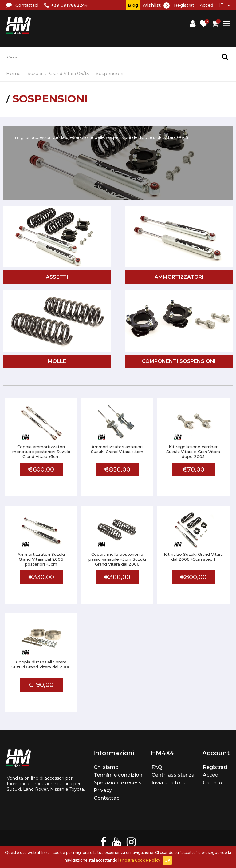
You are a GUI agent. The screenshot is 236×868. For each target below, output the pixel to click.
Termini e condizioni (119, 775)
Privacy (103, 790)
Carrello (212, 783)
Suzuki (35, 74)
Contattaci (107, 798)
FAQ (157, 767)
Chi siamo (106, 767)
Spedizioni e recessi (118, 783)
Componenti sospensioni (179, 361)
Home (13, 74)
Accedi (207, 5)
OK (167, 860)
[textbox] (118, 57)
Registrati (185, 5)
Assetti (57, 277)
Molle (57, 361)
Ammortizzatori (179, 277)
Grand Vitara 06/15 (69, 74)
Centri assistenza (173, 775)
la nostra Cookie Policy (139, 860)
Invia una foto (169, 783)
